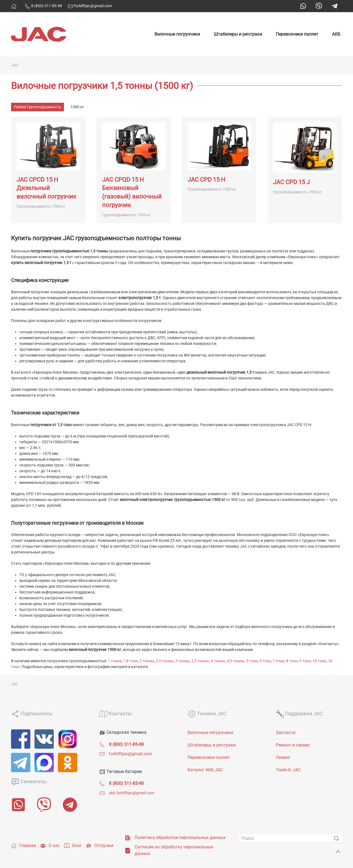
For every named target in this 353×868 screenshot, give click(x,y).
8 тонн (292, 661)
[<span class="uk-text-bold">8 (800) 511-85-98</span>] (102, 744)
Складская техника (123, 732)
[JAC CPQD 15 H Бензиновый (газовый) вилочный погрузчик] (134, 170)
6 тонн (265, 661)
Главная (24, 846)
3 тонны (182, 661)
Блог (73, 846)
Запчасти (286, 733)
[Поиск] (291, 838)
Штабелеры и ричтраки (238, 34)
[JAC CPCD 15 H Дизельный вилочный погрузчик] (48, 170)
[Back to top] (338, 852)
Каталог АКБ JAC (205, 770)
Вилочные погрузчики (177, 34)
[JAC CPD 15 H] (219, 170)
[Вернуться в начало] (39, 34)
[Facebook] (21, 739)
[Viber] (44, 805)
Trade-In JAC (288, 770)
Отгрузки (100, 846)
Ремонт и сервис (293, 745)
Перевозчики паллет (297, 34)
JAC (15, 65)
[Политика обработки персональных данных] (128, 837)
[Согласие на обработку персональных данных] (128, 850)
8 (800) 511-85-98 (43, 6)
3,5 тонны (200, 661)
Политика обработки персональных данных (180, 837)
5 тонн (252, 661)
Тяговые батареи (121, 771)
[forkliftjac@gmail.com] (102, 754)
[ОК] (68, 763)
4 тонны (218, 661)
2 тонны (147, 661)
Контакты (116, 713)
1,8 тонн (131, 661)
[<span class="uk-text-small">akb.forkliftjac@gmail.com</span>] (102, 793)
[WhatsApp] (18, 805)
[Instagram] (68, 739)
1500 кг (77, 107)
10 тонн (319, 661)
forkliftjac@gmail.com (90, 6)
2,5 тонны (165, 661)
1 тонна (115, 661)
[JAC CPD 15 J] (305, 170)
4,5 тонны (236, 661)
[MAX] (44, 763)
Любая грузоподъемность (38, 107)
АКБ (336, 34)
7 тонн (279, 661)
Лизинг (283, 757)
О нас (50, 846)
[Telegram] (21, 763)
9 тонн (305, 661)
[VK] (44, 739)
